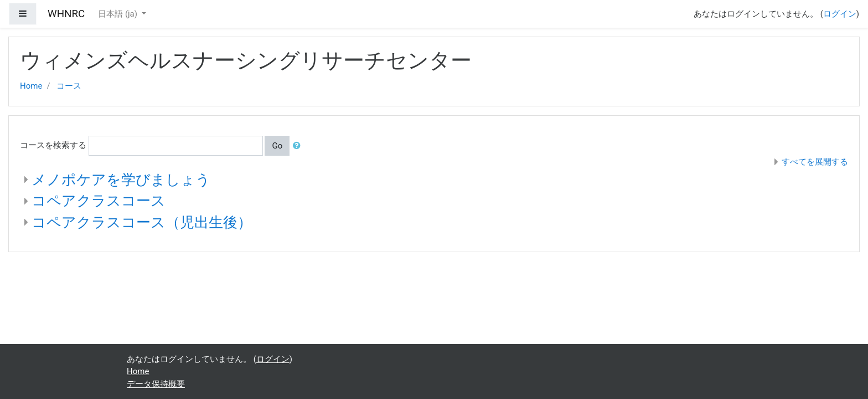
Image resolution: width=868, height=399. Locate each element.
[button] (299, 146)
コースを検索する (53, 145)
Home (31, 86)
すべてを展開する (815, 162)
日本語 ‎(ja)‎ (119, 14)
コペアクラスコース (99, 201)
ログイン (840, 14)
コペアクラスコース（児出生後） (142, 222)
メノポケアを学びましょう (121, 180)
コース (69, 86)
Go (277, 146)
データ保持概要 (156, 384)
